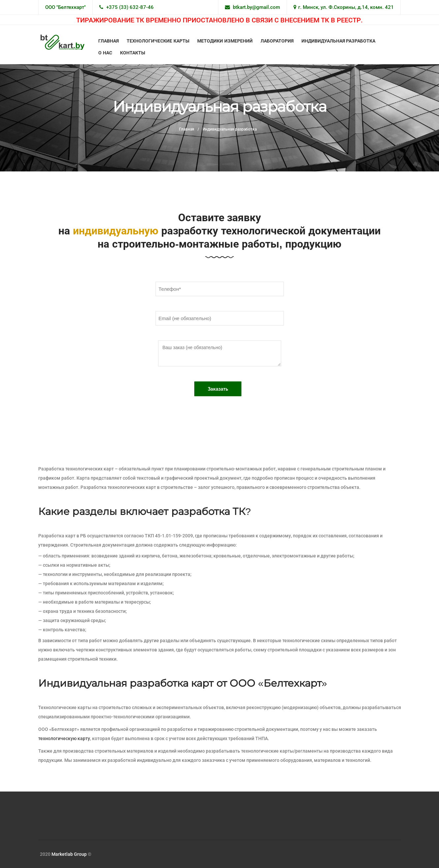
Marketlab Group (69, 854)
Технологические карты (158, 41)
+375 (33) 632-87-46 (130, 7)
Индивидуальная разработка (339, 41)
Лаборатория (277, 41)
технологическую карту (64, 738)
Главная (109, 41)
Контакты (133, 53)
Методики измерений (225, 41)
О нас (105, 53)
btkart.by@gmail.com (256, 7)
